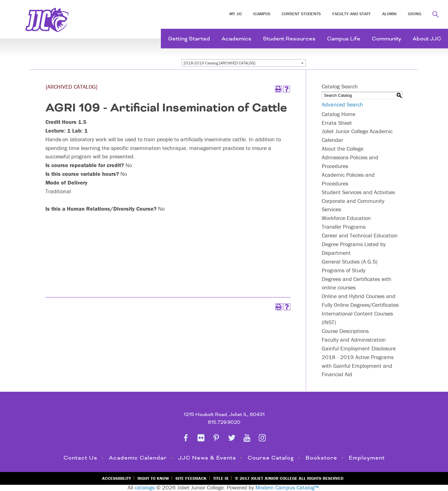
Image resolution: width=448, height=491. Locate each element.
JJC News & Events (207, 458)
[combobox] (244, 63)
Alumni (389, 14)
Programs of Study (343, 270)
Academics (236, 39)
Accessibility (117, 478)
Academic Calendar (138, 458)
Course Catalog (271, 458)
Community (386, 39)
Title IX (221, 478)
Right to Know (153, 478)
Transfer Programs (344, 227)
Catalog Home (338, 114)
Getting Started (189, 39)
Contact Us (80, 458)
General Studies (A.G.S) (350, 262)
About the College (343, 149)
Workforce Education (346, 218)
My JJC (236, 14)
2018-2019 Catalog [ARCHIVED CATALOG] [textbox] (219, 63)
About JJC (427, 39)
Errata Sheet (337, 123)
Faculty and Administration (354, 340)
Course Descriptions (345, 331)
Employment (367, 458)
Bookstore (321, 458)
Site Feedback (191, 478)
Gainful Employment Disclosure (359, 348)
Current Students (301, 14)
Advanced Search (342, 104)
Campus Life (344, 39)
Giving (415, 14)
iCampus (262, 14)
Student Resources (289, 39)
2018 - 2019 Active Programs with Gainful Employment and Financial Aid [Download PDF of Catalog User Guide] (358, 366)
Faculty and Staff (352, 14)
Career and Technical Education (360, 235)
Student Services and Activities (358, 192)
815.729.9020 (224, 422)
